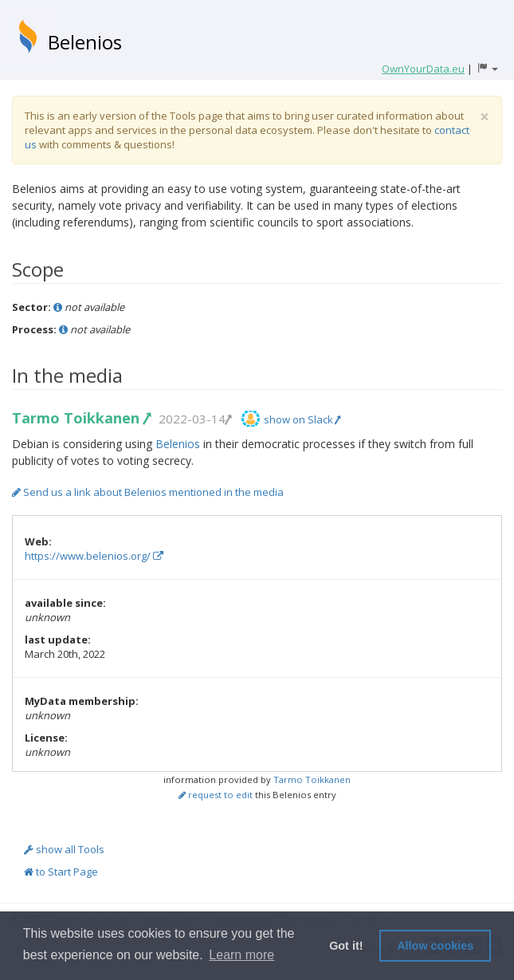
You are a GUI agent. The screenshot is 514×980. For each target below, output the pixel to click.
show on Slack (302, 419)
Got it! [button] (346, 946)
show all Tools (64, 849)
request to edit (216, 795)
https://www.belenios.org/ (94, 556)
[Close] (485, 117)
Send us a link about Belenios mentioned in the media (148, 492)
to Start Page (61, 872)
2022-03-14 (194, 419)
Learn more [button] (241, 955)
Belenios (85, 42)
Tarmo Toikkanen (81, 418)
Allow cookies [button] (435, 946)
